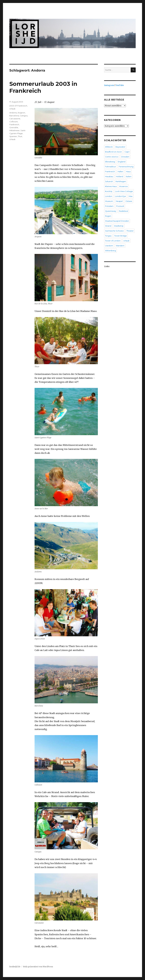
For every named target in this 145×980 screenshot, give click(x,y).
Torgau (108, 236)
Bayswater (120, 147)
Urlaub (12, 109)
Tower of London (113, 241)
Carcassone (15, 119)
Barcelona (14, 116)
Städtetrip (119, 226)
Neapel (119, 201)
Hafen (120, 171)
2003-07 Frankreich (18, 106)
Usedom (109, 246)
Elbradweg (110, 162)
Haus (128, 171)
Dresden (125, 157)
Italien (129, 176)
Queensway (111, 211)
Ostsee (129, 201)
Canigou (24, 116)
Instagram (109, 85)
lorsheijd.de (15, 967)
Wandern (120, 246)
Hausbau (109, 176)
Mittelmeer (15, 130)
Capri (127, 152)
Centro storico (112, 157)
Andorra (13, 113)
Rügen (108, 216)
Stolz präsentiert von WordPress (38, 967)
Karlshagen (121, 181)
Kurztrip (109, 191)
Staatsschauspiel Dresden (117, 221)
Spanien (13, 136)
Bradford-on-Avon (113, 152)
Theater (130, 231)
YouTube (120, 85)
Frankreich (14, 124)
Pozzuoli (120, 206)
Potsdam (109, 206)
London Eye (120, 196)
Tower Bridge (121, 236)
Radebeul (123, 211)
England (122, 162)
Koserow (124, 186)
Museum (109, 201)
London (109, 196)
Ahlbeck (109, 147)
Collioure (14, 122)
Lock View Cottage (124, 191)
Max (131, 196)
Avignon (21, 113)
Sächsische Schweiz (114, 231)
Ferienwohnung (126, 167)
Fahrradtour (111, 167)
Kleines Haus (111, 186)
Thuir (20, 136)
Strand (108, 226)
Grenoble (14, 127)
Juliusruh (109, 181)
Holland (120, 176)
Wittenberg (110, 251)
